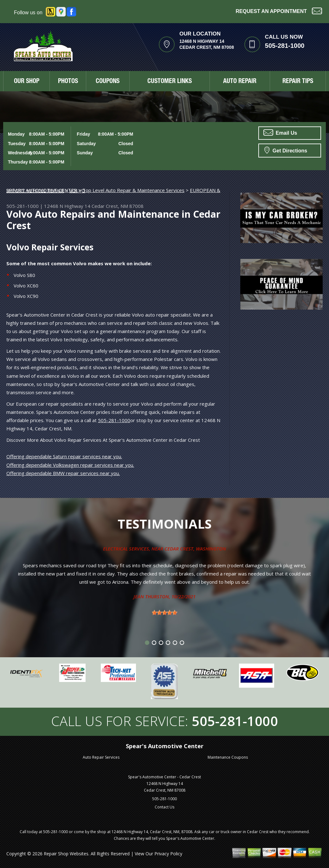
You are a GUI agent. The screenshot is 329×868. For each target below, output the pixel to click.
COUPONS (108, 82)
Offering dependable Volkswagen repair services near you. (70, 465)
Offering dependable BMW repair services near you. (63, 473)
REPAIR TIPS (298, 82)
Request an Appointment (279, 11)
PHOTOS (68, 82)
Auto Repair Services (101, 757)
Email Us (280, 132)
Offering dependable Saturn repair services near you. (64, 456)
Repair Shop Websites (66, 854)
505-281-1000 (285, 46)
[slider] (164, 613)
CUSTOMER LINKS (170, 82)
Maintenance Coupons (228, 757)
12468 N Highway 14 (67, 206)
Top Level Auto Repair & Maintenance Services (133, 190)
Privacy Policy (168, 854)
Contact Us (164, 807)
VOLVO (77, 190)
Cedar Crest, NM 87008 (118, 206)
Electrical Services (126, 549)
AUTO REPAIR (240, 82)
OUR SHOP (27, 82)
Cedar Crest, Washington (195, 549)
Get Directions (286, 150)
